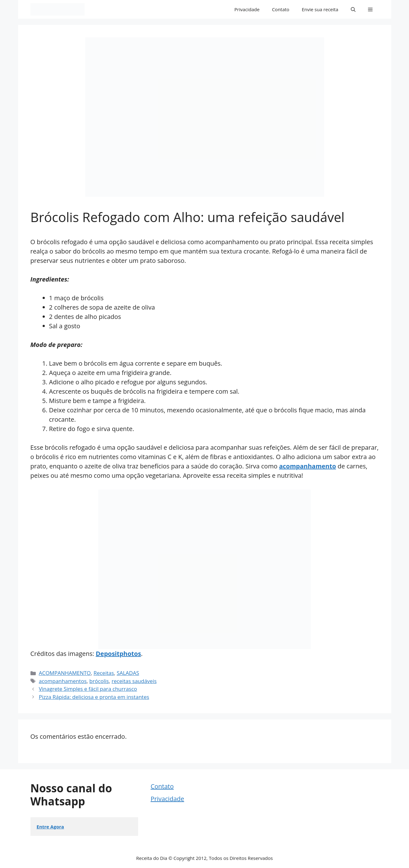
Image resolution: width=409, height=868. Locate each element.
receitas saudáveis (134, 681)
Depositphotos (119, 654)
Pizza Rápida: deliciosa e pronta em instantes (94, 697)
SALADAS (128, 673)
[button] (353, 9)
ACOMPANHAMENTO (65, 673)
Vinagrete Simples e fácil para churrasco (88, 689)
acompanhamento (307, 466)
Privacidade (247, 9)
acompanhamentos (63, 681)
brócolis (99, 681)
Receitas (104, 673)
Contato (281, 9)
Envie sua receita (320, 9)
